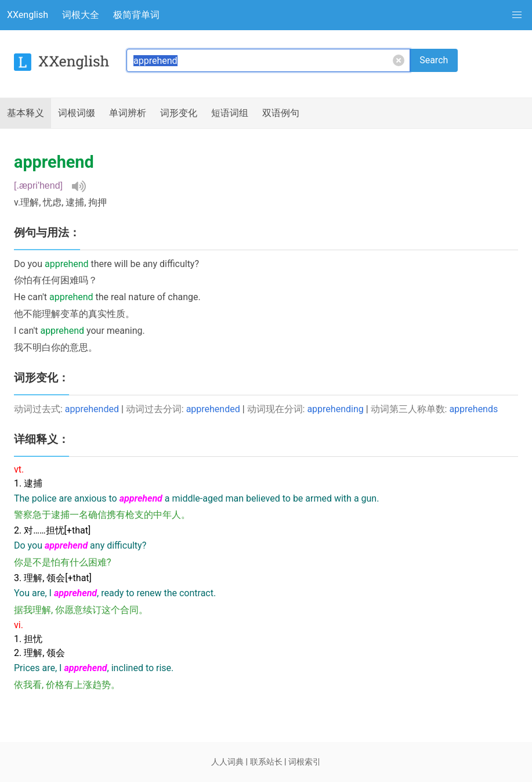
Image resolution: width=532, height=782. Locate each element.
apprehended (92, 409)
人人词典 (227, 762)
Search (434, 60)
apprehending (335, 409)
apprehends (473, 409)
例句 (281, 113)
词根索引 (305, 762)
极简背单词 (136, 15)
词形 (179, 113)
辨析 (128, 113)
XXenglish (28, 15)
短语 (230, 113)
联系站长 (266, 762)
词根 (77, 113)
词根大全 (81, 15)
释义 (26, 113)
